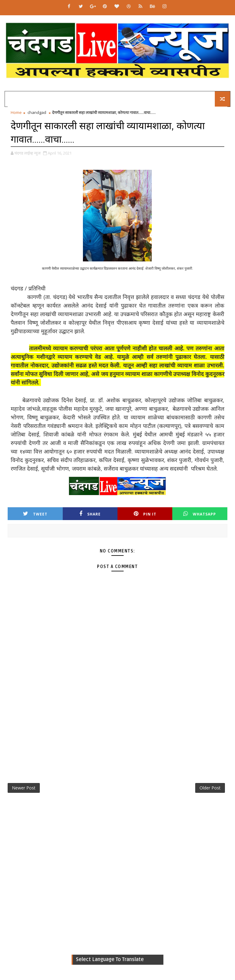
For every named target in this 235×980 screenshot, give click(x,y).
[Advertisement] (117, 724)
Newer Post (24, 788)
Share (90, 514)
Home (16, 112)
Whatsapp (200, 514)
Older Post (210, 788)
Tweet (35, 514)
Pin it (145, 514)
